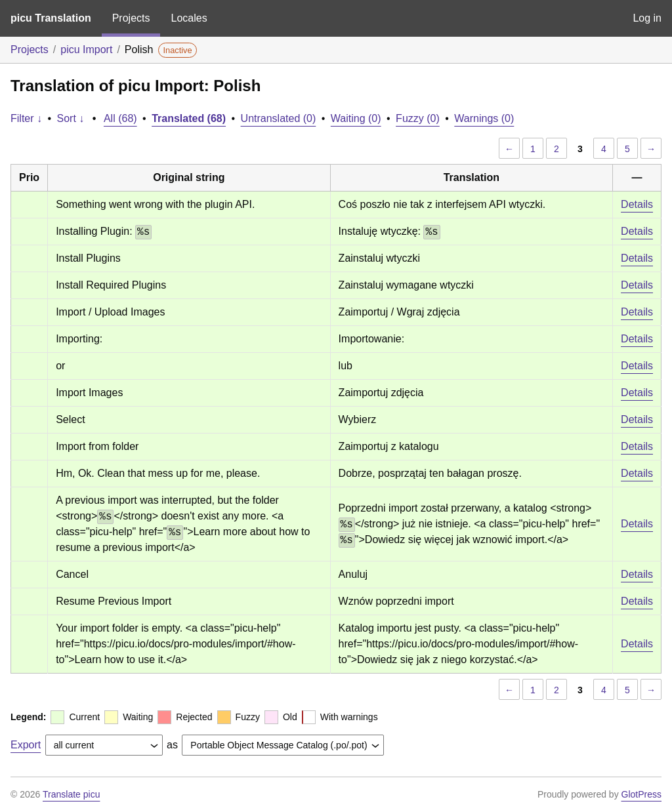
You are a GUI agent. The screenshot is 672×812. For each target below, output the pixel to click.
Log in (647, 18)
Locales (189, 18)
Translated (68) (189, 118)
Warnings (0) (484, 118)
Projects (131, 18)
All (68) (120, 118)
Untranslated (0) (279, 118)
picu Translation (51, 18)
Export (26, 745)
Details (637, 204)
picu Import (86, 50)
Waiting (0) (356, 118)
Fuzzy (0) (418, 118)
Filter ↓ (26, 118)
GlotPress (641, 794)
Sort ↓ (71, 118)
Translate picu (71, 794)
